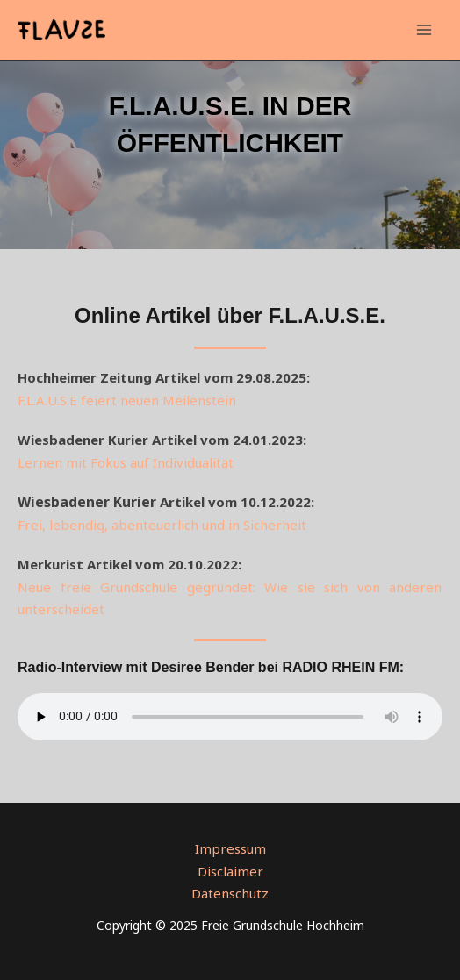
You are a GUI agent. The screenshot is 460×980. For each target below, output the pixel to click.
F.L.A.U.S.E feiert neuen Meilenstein (127, 400)
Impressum (230, 848)
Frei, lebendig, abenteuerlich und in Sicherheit (162, 525)
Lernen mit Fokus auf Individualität (126, 462)
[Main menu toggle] (424, 30)
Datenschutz (230, 893)
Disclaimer (230, 871)
